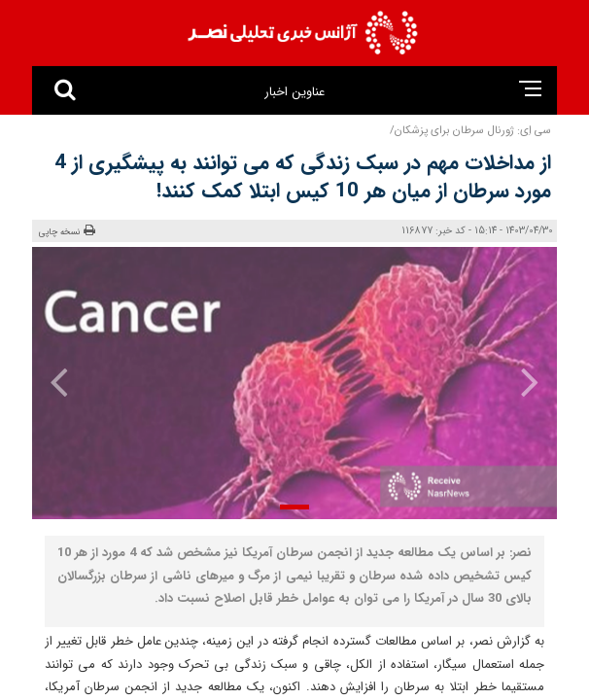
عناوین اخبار (294, 92)
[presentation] (517, 381)
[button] (294, 507)
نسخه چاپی (67, 231)
